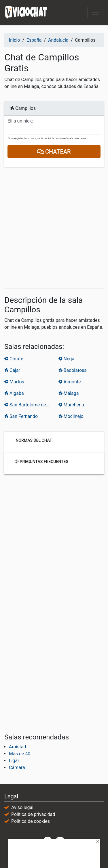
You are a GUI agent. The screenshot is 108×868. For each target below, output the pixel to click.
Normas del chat (33, 440)
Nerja (67, 359)
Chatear (54, 152)
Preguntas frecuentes (41, 461)
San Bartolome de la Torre (33, 405)
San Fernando (21, 416)
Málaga (69, 393)
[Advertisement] (54, 228)
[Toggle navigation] (95, 12)
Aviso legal (22, 807)
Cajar (12, 370)
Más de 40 (20, 754)
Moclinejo (71, 416)
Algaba (14, 393)
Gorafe (14, 359)
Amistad (18, 747)
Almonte (70, 382)
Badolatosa (73, 370)
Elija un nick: (20, 121)
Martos (14, 382)
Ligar (14, 761)
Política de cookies (31, 821)
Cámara (17, 767)
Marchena (71, 405)
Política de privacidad (33, 814)
